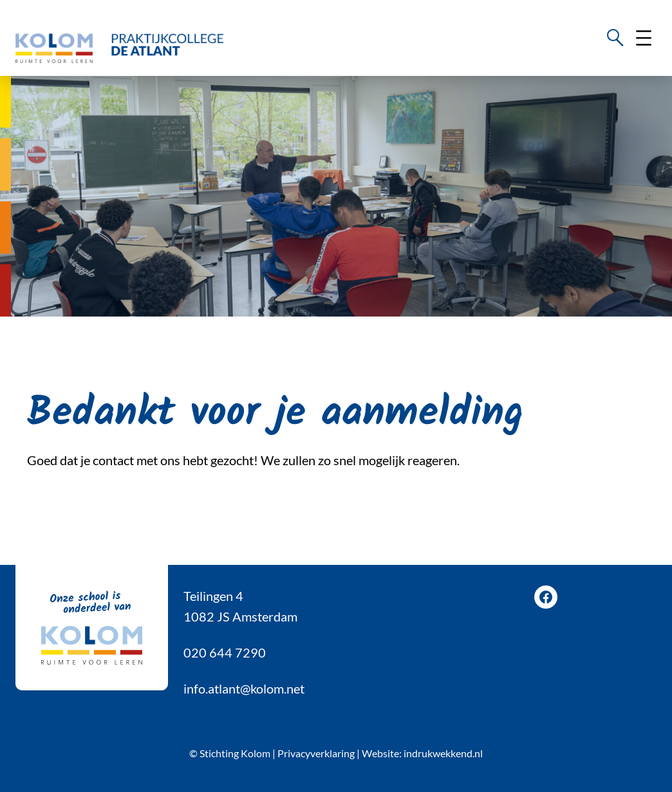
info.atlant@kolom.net (244, 688)
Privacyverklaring (316, 753)
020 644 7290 (225, 652)
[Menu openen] (644, 38)
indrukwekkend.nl (443, 753)
